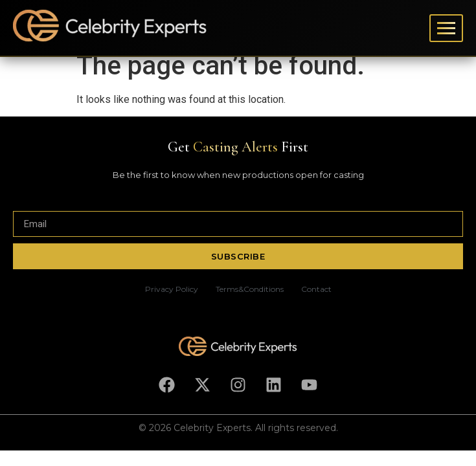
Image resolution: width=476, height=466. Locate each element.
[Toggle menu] (446, 28)
